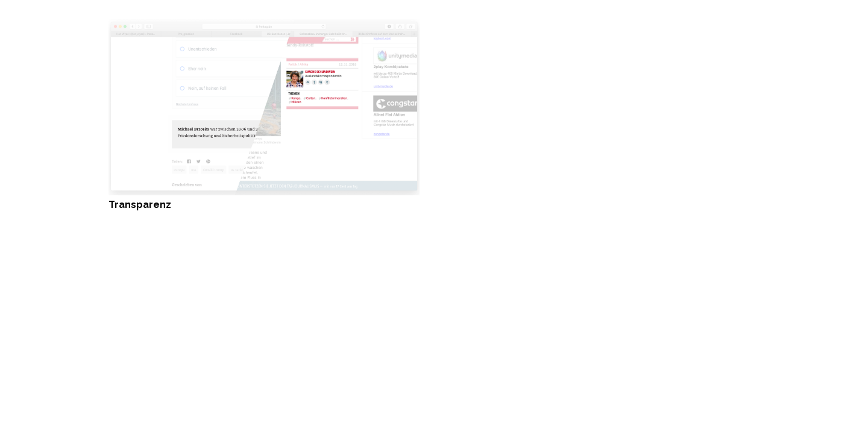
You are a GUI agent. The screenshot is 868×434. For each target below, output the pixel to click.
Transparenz (140, 205)
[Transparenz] (264, 26)
